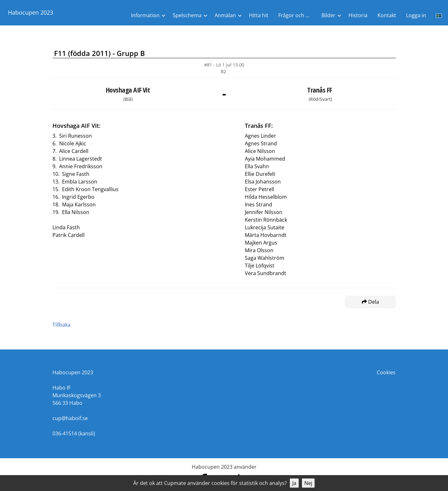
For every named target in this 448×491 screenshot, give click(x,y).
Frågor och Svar (297, 15)
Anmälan (225, 15)
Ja (294, 483)
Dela (370, 302)
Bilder (328, 15)
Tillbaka (62, 325)
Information (145, 15)
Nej (308, 483)
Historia (358, 15)
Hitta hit (259, 15)
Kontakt (387, 15)
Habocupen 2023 (31, 12)
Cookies (386, 372)
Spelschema (187, 15)
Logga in (416, 15)
